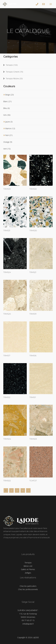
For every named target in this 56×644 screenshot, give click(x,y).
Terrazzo (12, 65)
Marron (10, 128)
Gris (7, 115)
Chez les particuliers (28, 586)
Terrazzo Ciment (14, 72)
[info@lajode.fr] (44, 4)
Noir (9, 135)
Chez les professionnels (28, 589)
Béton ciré (28, 566)
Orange (8, 142)
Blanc (7, 101)
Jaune (9, 122)
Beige (10, 95)
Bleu (7, 108)
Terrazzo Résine (14, 78)
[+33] (37, 4)
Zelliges (28, 573)
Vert (7, 149)
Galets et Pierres (28, 569)
